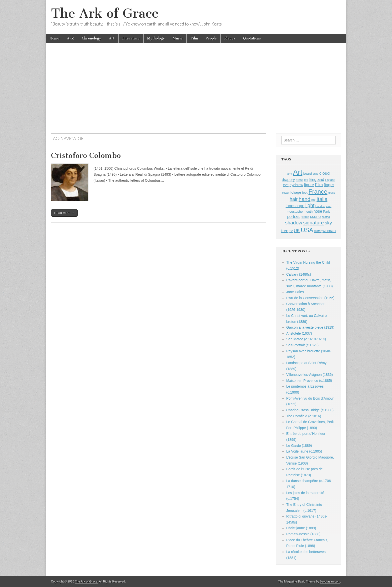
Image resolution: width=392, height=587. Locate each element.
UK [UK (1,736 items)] (297, 231)
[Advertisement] (196, 88)
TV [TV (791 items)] (291, 231)
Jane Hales (295, 292)
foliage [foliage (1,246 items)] (296, 192)
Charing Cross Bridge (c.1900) (310, 410)
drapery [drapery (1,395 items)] (288, 180)
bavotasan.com (330, 582)
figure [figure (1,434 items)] (309, 185)
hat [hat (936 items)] (313, 200)
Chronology (91, 38)
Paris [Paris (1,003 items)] (327, 212)
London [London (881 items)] (320, 206)
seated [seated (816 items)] (326, 217)
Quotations (252, 38)
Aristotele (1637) (299, 333)
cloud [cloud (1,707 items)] (324, 173)
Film (194, 38)
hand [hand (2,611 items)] (305, 199)
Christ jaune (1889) (301, 528)
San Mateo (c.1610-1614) (306, 339)
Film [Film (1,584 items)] (319, 185)
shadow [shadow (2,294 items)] (294, 223)
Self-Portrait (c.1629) (302, 345)
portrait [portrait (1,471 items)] (293, 216)
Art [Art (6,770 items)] (298, 172)
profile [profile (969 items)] (305, 217)
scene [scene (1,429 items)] (315, 217)
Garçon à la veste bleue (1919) (310, 327)
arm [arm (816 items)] (290, 174)
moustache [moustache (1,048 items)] (295, 212)
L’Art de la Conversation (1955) (310, 298)
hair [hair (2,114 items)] (294, 199)
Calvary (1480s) (299, 274)
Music (178, 38)
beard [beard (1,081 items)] (307, 174)
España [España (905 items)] (330, 180)
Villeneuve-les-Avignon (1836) (309, 375)
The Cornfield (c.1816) (304, 416)
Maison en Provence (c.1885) (309, 381)
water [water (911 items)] (318, 231)
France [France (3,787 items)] (318, 192)
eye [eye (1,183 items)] (286, 185)
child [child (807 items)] (315, 174)
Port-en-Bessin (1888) (303, 534)
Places (230, 38)
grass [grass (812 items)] (332, 193)
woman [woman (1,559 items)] (329, 231)
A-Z (70, 38)
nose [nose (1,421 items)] (318, 211)
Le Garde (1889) (299, 446)
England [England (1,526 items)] (317, 179)
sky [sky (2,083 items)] (328, 223)
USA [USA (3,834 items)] (307, 230)
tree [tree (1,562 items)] (285, 231)
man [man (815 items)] (329, 206)
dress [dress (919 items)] (299, 180)
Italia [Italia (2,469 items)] (322, 199)
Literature (131, 38)
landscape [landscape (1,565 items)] (295, 206)
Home (54, 38)
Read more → (64, 213)
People (211, 38)
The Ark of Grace (105, 13)
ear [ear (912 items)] (306, 180)
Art (112, 38)
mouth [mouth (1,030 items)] (308, 212)
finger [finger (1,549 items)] (329, 185)
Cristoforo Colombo (86, 155)
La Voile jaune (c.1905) (304, 451)
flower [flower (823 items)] (286, 193)
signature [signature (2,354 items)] (314, 223)
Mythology (156, 38)
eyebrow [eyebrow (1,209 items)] (296, 185)
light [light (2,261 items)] (310, 205)
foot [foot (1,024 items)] (305, 193)
